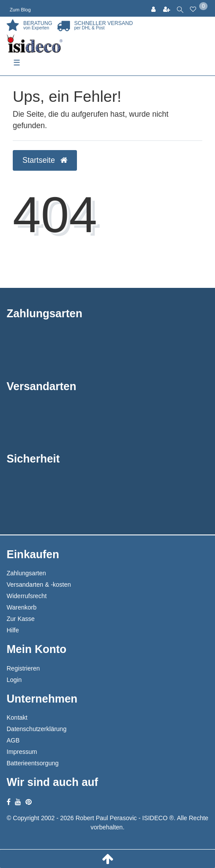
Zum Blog (20, 10)
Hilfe (13, 630)
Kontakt (17, 717)
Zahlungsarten (26, 573)
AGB (13, 740)
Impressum (22, 752)
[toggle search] (180, 8)
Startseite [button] (45, 160)
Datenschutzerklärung (36, 729)
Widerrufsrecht (27, 596)
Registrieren (23, 668)
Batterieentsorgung (33, 763)
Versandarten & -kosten (39, 585)
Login (14, 680)
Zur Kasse (21, 619)
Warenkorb (22, 607)
